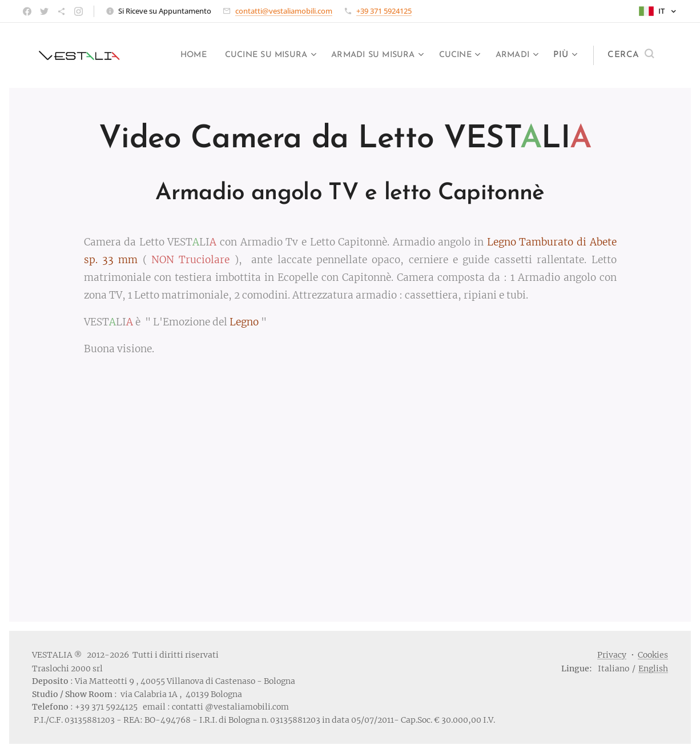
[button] (631, 55)
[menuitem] (230, 55)
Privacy (612, 655)
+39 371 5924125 (384, 11)
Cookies (653, 655)
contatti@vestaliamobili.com (284, 11)
